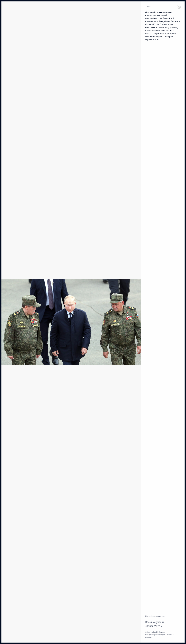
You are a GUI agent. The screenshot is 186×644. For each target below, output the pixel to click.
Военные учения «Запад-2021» (155, 624)
